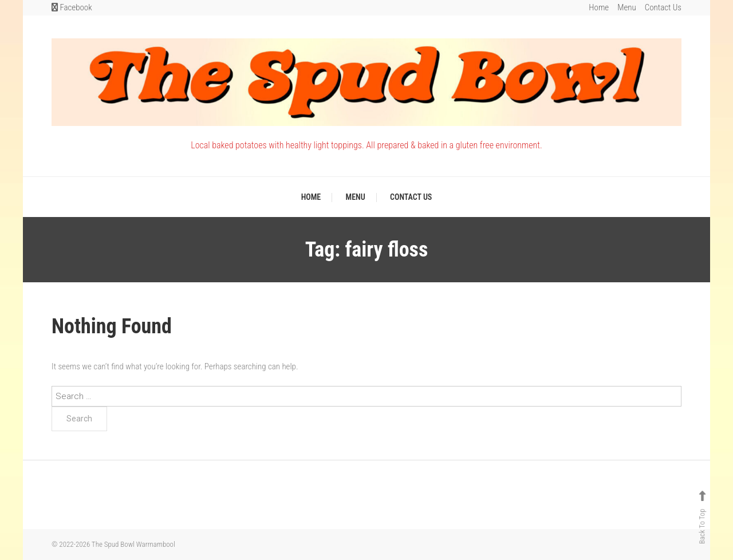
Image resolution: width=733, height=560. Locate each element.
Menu (627, 7)
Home (599, 7)
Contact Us (663, 7)
